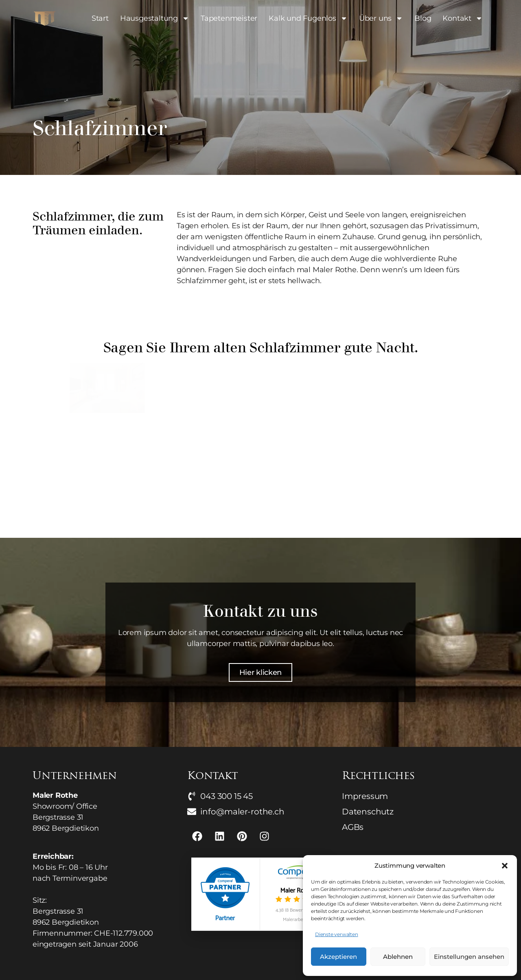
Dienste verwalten (337, 934)
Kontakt (463, 18)
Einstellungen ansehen (469, 957)
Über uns (381, 18)
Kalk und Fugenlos (308, 18)
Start (100, 18)
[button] (505, 866)
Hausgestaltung (155, 18)
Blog (423, 18)
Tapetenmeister (229, 18)
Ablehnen (398, 957)
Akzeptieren (338, 957)
